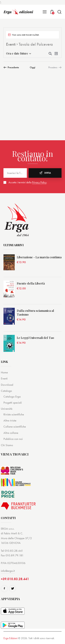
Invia (48, 173)
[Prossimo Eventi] (55, 67)
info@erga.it (8, 571)
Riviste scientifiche (14, 414)
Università (7, 409)
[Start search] (59, 12)
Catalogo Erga (12, 396)
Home (4, 372)
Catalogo (6, 391)
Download (7, 385)
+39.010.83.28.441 (15, 579)
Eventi (11, 44)
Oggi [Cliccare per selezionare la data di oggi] (32, 67)
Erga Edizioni (10, 638)
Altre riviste (10, 420)
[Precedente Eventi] (11, 67)
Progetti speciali (13, 403)
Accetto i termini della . (28, 182)
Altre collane (11, 433)
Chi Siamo (7, 445)
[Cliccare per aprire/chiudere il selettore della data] (17, 53)
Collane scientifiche (15, 426)
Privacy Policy (39, 183)
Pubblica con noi (13, 439)
